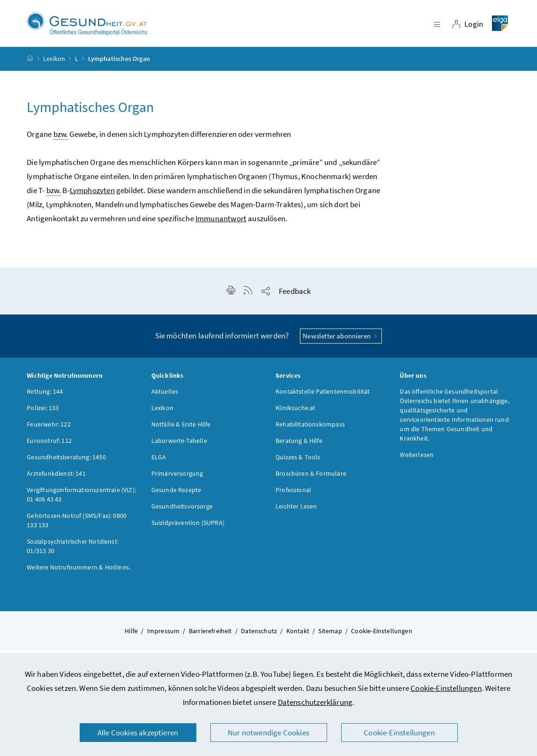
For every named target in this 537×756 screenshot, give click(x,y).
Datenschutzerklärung (315, 702)
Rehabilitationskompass (310, 428)
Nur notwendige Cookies (268, 733)
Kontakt (298, 635)
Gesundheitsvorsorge (182, 510)
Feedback (295, 295)
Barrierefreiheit (210, 635)
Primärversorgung (177, 478)
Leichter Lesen (296, 510)
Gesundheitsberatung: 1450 (66, 461)
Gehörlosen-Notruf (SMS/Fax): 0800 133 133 (77, 524)
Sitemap (330, 635)
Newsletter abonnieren (341, 340)
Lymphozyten (92, 195)
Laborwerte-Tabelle (179, 445)
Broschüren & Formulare (311, 478)
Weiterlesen (417, 459)
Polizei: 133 (43, 412)
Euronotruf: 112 (49, 445)
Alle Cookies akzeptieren (138, 733)
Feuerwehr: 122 (48, 428)
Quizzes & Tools (298, 461)
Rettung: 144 (45, 396)
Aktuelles (165, 396)
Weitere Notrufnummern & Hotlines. (78, 571)
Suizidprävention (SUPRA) (188, 527)
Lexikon (54, 63)
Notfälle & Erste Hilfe (181, 428)
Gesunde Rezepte (176, 494)
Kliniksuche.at (295, 412)
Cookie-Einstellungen (446, 688)
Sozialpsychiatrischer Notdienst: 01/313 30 (73, 550)
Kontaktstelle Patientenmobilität (323, 396)
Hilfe (131, 635)
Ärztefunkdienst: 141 (56, 478)
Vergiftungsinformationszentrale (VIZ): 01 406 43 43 (81, 499)
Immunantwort (221, 223)
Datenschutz (259, 635)
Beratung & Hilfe (299, 445)
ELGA (159, 461)
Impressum (164, 635)
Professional (293, 494)
